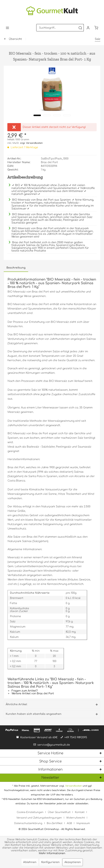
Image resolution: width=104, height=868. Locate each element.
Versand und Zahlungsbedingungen (39, 818)
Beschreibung (16, 268)
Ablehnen (30, 862)
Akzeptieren (73, 862)
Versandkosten (74, 786)
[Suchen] (80, 28)
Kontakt (80, 812)
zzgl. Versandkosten (31, 143)
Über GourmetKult (59, 812)
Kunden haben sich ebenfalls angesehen (34, 714)
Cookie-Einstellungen (30, 812)
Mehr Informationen (52, 853)
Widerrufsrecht (76, 818)
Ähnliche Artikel (16, 704)
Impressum (83, 823)
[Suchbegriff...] (60, 28)
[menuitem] (7, 28)
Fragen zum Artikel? (23, 691)
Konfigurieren (50, 862)
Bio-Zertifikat (55, 823)
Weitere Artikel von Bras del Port (31, 693)
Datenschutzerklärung (28, 823)
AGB (69, 823)
